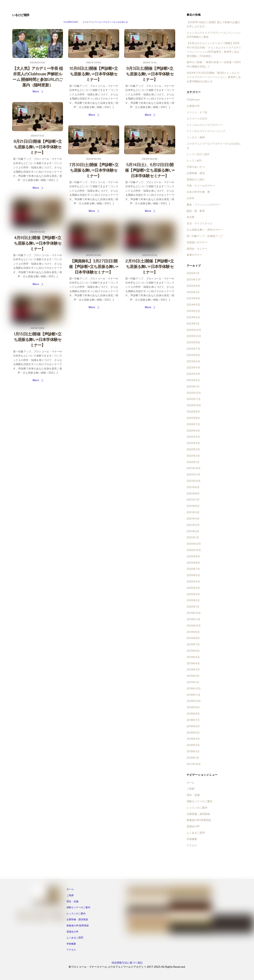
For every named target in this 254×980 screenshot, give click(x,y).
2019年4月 (193, 663)
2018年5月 (193, 733)
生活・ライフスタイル (200, 223)
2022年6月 (193, 431)
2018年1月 (193, 758)
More (36, 91)
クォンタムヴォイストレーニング (206, 131)
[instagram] (29, 916)
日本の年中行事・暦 (198, 192)
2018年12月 (194, 689)
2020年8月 (193, 563)
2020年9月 (193, 556)
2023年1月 (193, 387)
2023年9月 (193, 342)
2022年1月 (193, 462)
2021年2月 (193, 531)
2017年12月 (194, 764)
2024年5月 (193, 305)
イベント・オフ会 (197, 112)
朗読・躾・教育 (196, 211)
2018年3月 (193, 745)
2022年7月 (193, 424)
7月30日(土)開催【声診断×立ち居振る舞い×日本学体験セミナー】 (94, 170)
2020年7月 (193, 569)
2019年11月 (194, 619)
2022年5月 (193, 437)
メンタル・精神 (196, 137)
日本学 (191, 198)
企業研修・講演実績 (198, 814)
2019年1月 (193, 682)
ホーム (191, 783)
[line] (37, 916)
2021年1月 (193, 537)
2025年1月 (193, 292)
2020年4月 (193, 588)
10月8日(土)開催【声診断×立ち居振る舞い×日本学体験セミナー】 (94, 74)
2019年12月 (194, 613)
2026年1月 (193, 273)
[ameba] (45, 916)
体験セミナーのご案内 (200, 801)
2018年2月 (193, 751)
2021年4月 (193, 519)
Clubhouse (71, 22)
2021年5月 (193, 512)
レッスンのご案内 (197, 808)
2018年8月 (193, 714)
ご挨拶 (191, 789)
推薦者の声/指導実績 (199, 820)
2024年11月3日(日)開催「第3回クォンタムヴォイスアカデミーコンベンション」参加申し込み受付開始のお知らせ (214, 77)
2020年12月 (194, 544)
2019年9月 (193, 632)
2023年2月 (193, 380)
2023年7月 (193, 349)
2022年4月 (193, 443)
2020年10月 (194, 550)
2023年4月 (193, 368)
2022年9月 (193, 412)
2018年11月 (194, 695)
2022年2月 (193, 456)
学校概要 (192, 839)
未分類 (191, 217)
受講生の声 (193, 826)
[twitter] (52, 916)
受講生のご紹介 (196, 179)
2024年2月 (193, 317)
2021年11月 (193, 475)
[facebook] (22, 916)
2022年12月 (194, 393)
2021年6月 (193, 506)
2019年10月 (194, 626)
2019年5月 (193, 657)
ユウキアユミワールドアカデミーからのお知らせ (105, 22)
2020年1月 (193, 607)
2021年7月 (193, 500)
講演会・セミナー (197, 249)
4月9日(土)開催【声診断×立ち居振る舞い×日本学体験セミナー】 (38, 243)
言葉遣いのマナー (197, 242)
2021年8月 (193, 494)
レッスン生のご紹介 (198, 154)
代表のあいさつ (196, 167)
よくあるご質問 (196, 833)
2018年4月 (193, 739)
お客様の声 (193, 106)
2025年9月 (193, 286)
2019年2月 (193, 676)
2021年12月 (194, 468)
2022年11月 (194, 399)
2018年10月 (194, 701)
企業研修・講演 (196, 173)
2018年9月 (193, 707)
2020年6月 (193, 575)
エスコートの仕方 (197, 119)
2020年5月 (193, 582)
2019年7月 (193, 644)
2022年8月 (193, 418)
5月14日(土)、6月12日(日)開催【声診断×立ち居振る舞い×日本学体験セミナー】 (150, 170)
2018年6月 (193, 726)
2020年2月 (193, 600)
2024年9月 (193, 298)
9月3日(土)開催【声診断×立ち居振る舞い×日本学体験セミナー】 (150, 74)
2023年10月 (194, 336)
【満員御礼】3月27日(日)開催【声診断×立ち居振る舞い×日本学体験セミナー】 (94, 267)
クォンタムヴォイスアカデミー (205, 125)
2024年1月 (193, 324)
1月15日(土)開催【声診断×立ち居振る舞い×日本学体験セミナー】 (38, 340)
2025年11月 (194, 280)
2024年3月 (193, 311)
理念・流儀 (193, 795)
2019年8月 (193, 638)
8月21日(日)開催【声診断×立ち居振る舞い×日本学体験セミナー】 (38, 147)
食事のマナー (194, 255)
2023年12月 (194, 330)
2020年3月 (193, 594)
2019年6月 (193, 651)
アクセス (192, 845)
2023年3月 (193, 374)
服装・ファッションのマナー (203, 205)
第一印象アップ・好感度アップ (205, 236)
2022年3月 (193, 449)
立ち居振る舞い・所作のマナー (205, 230)
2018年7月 (193, 720)
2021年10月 (194, 481)
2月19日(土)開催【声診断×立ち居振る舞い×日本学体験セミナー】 (150, 267)
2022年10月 (194, 405)
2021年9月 (193, 487)
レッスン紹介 (194, 160)
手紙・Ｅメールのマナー (201, 186)
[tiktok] (60, 916)
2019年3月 (193, 670)
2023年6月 (193, 355)
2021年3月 (193, 525)
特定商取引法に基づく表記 (127, 963)
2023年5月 (193, 361)
